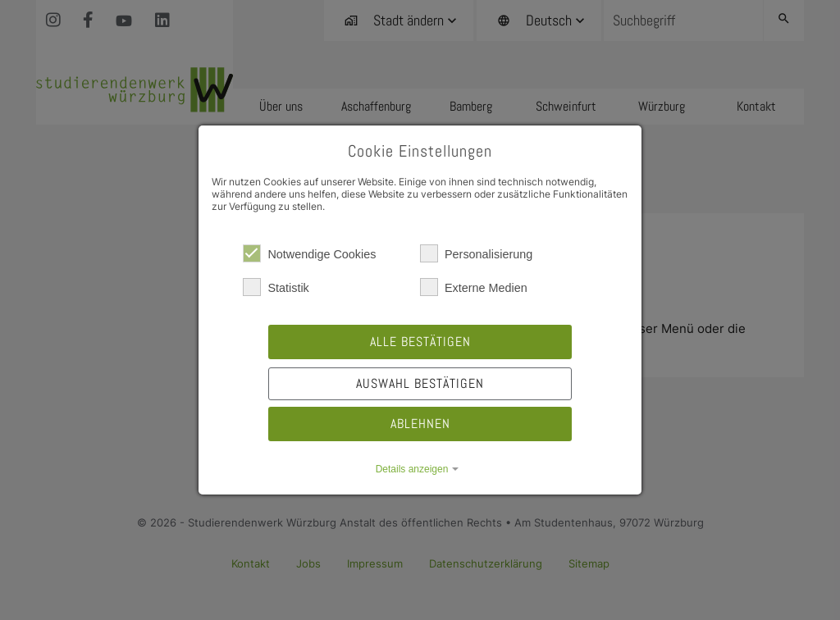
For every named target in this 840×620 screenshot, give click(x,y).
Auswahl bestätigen (420, 383)
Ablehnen (420, 424)
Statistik (276, 287)
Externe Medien (474, 287)
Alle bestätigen (420, 342)
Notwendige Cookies (309, 253)
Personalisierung (476, 253)
